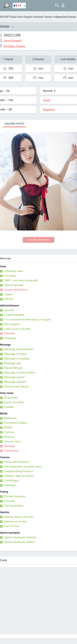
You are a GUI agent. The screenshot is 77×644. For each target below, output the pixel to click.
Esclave (9, 432)
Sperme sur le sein (16, 521)
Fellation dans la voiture (19, 476)
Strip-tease (11, 398)
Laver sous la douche (17, 329)
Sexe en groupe (14, 285)
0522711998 (12, 35)
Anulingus (10, 338)
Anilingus (10, 485)
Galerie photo (14, 124)
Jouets (9, 294)
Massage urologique (17, 359)
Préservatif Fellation (17, 462)
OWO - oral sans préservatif (21, 280)
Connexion (63, 5)
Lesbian (9, 407)
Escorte (9, 310)
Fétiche (9, 299)
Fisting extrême (14, 506)
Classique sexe (14, 271)
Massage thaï (13, 363)
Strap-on (9, 437)
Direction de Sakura (16, 387)
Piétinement (12, 451)
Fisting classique (15, 496)
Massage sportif (14, 377)
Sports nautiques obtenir (20, 542)
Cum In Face (12, 526)
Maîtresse (10, 418)
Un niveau (10, 276)
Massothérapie (14, 368)
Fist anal (10, 501)
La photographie (14, 315)
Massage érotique (15, 354)
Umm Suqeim (25, 17)
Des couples (12, 324)
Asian (47, 100)
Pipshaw (9, 333)
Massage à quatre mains (20, 373)
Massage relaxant (15, 382)
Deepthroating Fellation (19, 471)
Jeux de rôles (12, 441)
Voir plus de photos (39, 240)
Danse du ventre (14, 402)
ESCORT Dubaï (8, 17)
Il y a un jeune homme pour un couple (27, 319)
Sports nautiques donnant (20, 537)
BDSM (8, 427)
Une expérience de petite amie (23, 467)
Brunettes (49, 109)
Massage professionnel (19, 349)
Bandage (10, 446)
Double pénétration (16, 290)
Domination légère (16, 423)
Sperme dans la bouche (19, 517)
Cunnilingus (11, 481)
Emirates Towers (43, 17)
